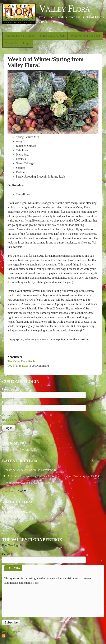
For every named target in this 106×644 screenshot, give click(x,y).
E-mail (7, 554)
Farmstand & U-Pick (52, 36)
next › (34, 491)
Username (9, 390)
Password (9, 402)
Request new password (15, 420)
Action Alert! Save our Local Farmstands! (28, 483)
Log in (11, 366)
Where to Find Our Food (85, 36)
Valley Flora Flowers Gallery (22, 450)
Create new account (14, 415)
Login (26, 43)
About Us (11, 43)
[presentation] (22, 600)
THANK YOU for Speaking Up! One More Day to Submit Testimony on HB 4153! (52, 476)
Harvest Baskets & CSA (20, 36)
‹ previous (8, 491)
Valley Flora (64, 8)
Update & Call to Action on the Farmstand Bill (31, 470)
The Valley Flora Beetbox (23, 361)
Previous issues (11, 632)
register (24, 366)
